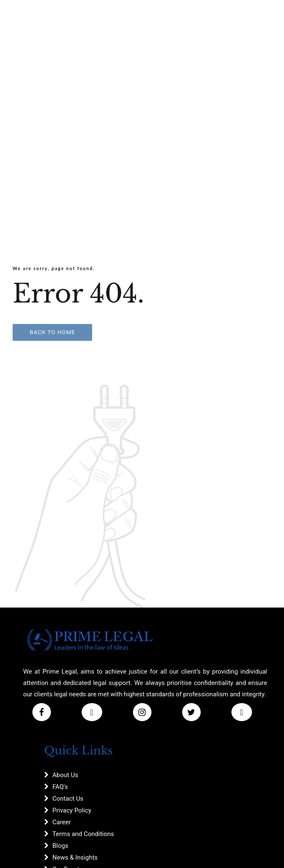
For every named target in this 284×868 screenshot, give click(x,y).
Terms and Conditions (83, 834)
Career (62, 822)
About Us (65, 775)
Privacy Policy (72, 810)
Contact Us (68, 799)
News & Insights (75, 857)
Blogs (61, 846)
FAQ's (60, 787)
